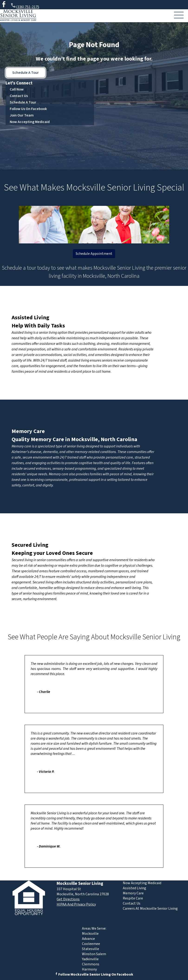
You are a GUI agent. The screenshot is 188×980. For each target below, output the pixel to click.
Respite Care (133, 898)
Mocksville (90, 934)
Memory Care (28, 431)
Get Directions (68, 899)
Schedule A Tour (26, 73)
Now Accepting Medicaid (30, 122)
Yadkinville (90, 959)
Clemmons (91, 964)
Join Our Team (22, 115)
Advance (88, 939)
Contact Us (19, 96)
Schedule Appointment (94, 254)
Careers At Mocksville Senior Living (150, 909)
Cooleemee (91, 944)
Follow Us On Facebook (28, 109)
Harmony (89, 969)
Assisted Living (30, 318)
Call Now (17, 89)
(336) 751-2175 (25, 6)
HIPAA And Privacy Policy (76, 904)
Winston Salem (94, 954)
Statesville (91, 949)
